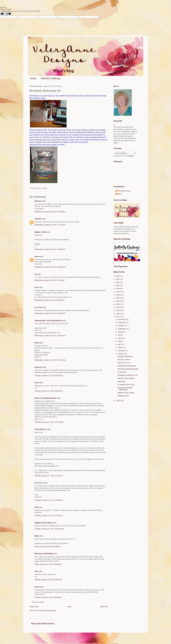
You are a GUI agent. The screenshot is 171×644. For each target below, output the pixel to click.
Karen (37, 256)
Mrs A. (120, 194)
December (122, 319)
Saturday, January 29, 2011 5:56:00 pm (49, 580)
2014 (118, 307)
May (120, 341)
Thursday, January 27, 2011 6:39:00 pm (49, 516)
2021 (118, 285)
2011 (118, 317)
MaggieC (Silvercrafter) (43, 523)
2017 (118, 298)
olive (36, 507)
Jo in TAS (38, 307)
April (120, 344)
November (122, 323)
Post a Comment (38, 602)
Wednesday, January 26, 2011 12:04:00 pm (50, 212)
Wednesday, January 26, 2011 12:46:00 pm (50, 249)
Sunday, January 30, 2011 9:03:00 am (48, 597)
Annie (37, 383)
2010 (118, 401)
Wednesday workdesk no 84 (128, 375)
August (121, 332)
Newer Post (34, 607)
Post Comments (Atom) (47, 611)
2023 (118, 279)
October (121, 326)
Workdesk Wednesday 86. (127, 366)
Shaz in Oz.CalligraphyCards (45, 398)
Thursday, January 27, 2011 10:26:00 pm (49, 529)
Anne (37, 287)
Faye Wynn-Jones (124, 191)
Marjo (37, 536)
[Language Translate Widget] (125, 153)
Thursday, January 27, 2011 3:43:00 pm (49, 476)
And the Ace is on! (124, 363)
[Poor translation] (8, 14)
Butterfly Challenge (51, 78)
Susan (37, 587)
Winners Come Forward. (126, 378)
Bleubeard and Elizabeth (44, 554)
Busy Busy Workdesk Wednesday (125, 389)
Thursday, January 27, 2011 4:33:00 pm (49, 500)
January (121, 354)
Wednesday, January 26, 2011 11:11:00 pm (50, 360)
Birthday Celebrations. (125, 356)
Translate (128, 156)
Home (33, 78)
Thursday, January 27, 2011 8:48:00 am (49, 391)
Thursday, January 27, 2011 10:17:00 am (49, 422)
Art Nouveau (122, 372)
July (120, 335)
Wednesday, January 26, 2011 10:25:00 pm (50, 313)
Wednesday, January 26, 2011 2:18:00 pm (50, 280)
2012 (118, 314)
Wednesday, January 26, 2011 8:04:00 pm (50, 300)
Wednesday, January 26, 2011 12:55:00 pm (50, 267)
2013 (118, 310)
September (122, 329)
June (120, 338)
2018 (118, 295)
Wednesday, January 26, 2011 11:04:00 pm (50, 336)
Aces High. (121, 381)
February (121, 351)
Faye (36, 571)
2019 (118, 292)
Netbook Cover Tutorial (126, 393)
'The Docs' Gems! (124, 360)
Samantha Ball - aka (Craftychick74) (48, 321)
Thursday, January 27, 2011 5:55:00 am (49, 376)
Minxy (37, 343)
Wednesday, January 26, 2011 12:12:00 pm (50, 225)
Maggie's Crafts (40, 232)
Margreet (38, 201)
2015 (118, 304)
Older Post (104, 607)
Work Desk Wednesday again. (128, 369)
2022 (118, 282)
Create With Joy (41, 429)
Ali (36, 274)
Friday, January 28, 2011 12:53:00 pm (48, 564)
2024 (118, 276)
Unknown (38, 219)
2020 (118, 289)
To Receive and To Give (126, 385)
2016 (118, 301)
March (120, 348)
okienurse (38, 367)
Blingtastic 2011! (123, 396)
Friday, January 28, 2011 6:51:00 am (48, 547)
